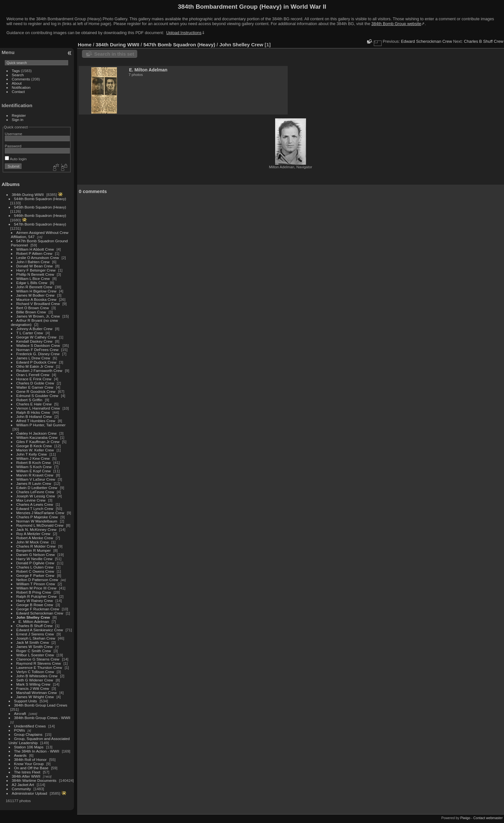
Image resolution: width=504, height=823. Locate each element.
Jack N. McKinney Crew (36, 529)
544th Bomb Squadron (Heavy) (40, 199)
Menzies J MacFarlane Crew (40, 513)
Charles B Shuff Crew (35, 626)
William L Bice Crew (33, 278)
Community (22, 789)
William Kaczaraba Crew (37, 437)
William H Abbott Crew (35, 249)
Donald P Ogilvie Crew (35, 563)
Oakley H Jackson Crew (37, 433)
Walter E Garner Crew (35, 387)
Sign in (18, 120)
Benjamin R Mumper (34, 550)
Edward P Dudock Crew (36, 362)
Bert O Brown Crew (33, 308)
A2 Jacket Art (23, 785)
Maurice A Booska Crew (36, 299)
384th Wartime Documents (34, 780)
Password (13, 146)
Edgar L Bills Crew (32, 283)
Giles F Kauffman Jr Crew (38, 442)
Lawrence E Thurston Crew (39, 667)
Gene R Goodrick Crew (36, 391)
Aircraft (20, 713)
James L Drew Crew (33, 358)
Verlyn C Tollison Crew (35, 672)
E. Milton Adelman (34, 621)
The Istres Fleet (27, 772)
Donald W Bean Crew (35, 266)
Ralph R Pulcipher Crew (37, 596)
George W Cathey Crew (36, 337)
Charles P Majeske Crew (37, 517)
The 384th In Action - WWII (37, 751)
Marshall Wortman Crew (37, 693)
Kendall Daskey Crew (34, 341)
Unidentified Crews (30, 726)
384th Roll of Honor (30, 759)
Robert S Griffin (29, 400)
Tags (16, 71)
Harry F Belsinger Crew (36, 270)
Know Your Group (29, 764)
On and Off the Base (31, 768)
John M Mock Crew (33, 542)
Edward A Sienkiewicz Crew (40, 630)
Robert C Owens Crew (35, 571)
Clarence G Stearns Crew (38, 659)
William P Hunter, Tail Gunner (41, 425)
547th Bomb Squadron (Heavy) (40, 224)
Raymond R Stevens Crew (39, 663)
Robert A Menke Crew (35, 538)
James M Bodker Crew (36, 295)
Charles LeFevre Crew (35, 492)
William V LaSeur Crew (36, 479)
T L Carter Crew (30, 333)
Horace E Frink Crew (34, 379)
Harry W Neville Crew (34, 559)
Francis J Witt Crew (33, 688)
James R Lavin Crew (34, 483)
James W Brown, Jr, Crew (38, 316)
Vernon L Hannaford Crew (38, 408)
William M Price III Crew (36, 588)
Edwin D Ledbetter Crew (37, 488)
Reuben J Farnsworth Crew (39, 370)
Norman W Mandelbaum (37, 521)
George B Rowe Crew (35, 605)
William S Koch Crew (34, 467)
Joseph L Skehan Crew (36, 638)
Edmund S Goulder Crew (37, 396)
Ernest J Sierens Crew (35, 634)
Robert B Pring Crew (34, 592)
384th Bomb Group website (396, 24)
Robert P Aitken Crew (34, 253)
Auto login (16, 159)
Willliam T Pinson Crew (36, 584)
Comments (21, 79)
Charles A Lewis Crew (35, 504)
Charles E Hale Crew (34, 404)
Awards (20, 755)
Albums (11, 184)
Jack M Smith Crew (33, 642)
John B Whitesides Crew (37, 676)
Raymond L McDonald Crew (40, 525)
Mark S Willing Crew (33, 684)
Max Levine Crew (31, 500)
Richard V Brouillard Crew (38, 304)
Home (85, 45)
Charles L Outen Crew (35, 567)
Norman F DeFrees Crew (37, 350)
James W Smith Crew (35, 647)
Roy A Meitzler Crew (33, 534)
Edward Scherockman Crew (40, 613)
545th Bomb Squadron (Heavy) (40, 207)
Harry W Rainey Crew (35, 601)
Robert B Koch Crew (34, 462)
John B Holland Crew (34, 416)
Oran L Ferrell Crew (33, 375)
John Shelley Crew (33, 617)
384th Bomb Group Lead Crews (41, 705)
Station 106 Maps (29, 747)
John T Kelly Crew (32, 454)
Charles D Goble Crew (35, 383)
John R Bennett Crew (34, 287)
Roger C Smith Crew (34, 651)
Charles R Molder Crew (36, 546)
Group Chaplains (28, 734)
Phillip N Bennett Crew (35, 274)
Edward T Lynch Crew (35, 509)
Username (14, 134)
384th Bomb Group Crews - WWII (42, 718)
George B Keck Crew (34, 446)
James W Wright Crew (35, 697)
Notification (21, 87)
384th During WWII (28, 194)
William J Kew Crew (33, 458)
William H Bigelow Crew (36, 291)
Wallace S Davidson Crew (38, 345)
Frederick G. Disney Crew (38, 354)
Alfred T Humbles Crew (36, 421)
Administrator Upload (30, 793)
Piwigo (465, 818)
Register (19, 115)
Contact (18, 92)
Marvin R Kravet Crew (35, 475)
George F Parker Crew (35, 575)
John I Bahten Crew (33, 262)
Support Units (26, 701)
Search (18, 75)
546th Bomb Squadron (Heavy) (40, 215)
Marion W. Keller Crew (35, 450)
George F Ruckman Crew (38, 609)
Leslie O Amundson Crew (38, 258)
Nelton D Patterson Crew (37, 580)
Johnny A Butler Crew (35, 329)
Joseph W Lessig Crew (36, 496)
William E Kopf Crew (34, 471)
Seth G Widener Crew (35, 680)
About (17, 83)
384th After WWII (26, 776)
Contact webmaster (488, 818)
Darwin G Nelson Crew (36, 555)
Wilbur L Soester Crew (35, 655)
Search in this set (114, 54)
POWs (20, 730)
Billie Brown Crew (31, 312)
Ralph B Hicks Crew (33, 412)
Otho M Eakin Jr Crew (35, 366)
